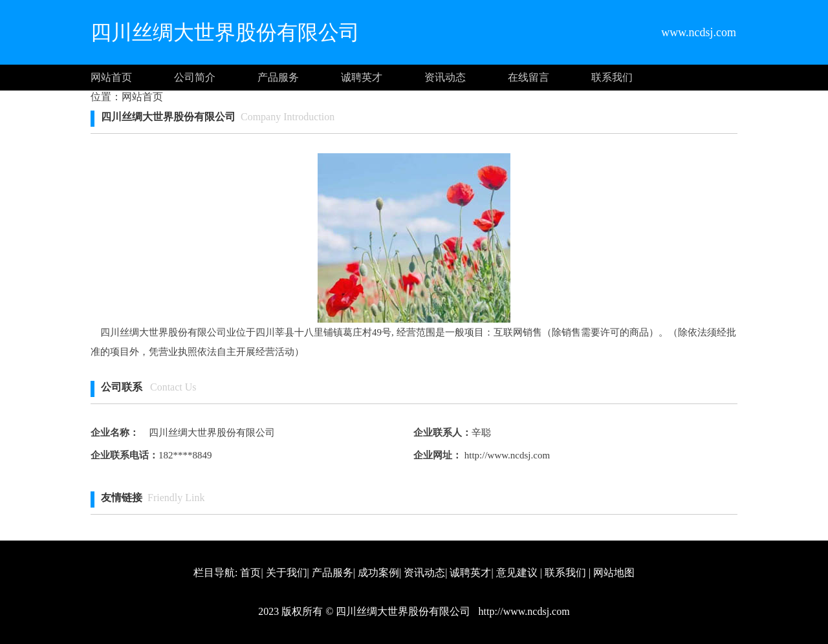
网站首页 (111, 77)
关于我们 (287, 573)
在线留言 (528, 77)
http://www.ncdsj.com (506, 455)
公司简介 (195, 77)
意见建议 (517, 573)
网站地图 (614, 573)
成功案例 (378, 573)
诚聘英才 (362, 77)
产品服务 (278, 77)
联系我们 (612, 77)
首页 (250, 573)
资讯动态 (445, 77)
